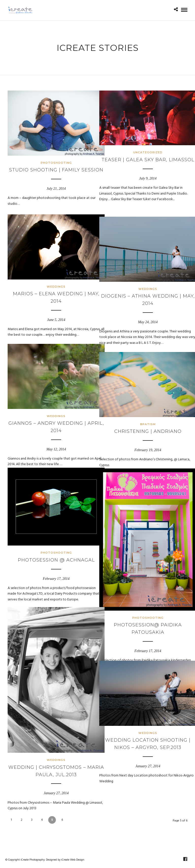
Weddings (51, 279)
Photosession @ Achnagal (51, 551)
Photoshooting (51, 155)
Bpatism (142, 417)
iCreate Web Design (73, 860)
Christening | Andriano (142, 424)
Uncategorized (142, 146)
